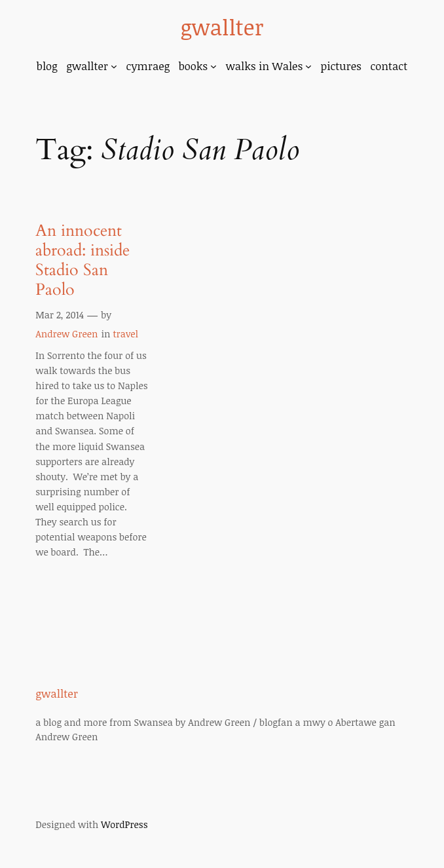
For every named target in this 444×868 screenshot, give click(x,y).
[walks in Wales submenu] (308, 66)
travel (125, 334)
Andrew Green (66, 334)
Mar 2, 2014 (60, 315)
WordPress (124, 824)
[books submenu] (213, 66)
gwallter (222, 27)
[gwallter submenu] (114, 66)
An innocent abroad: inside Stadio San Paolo (83, 261)
